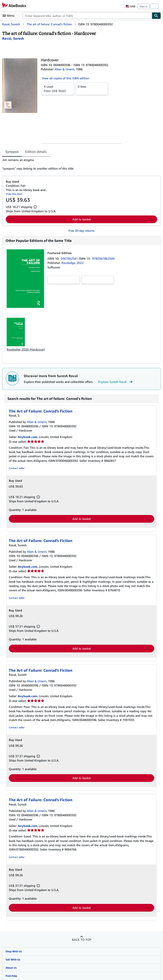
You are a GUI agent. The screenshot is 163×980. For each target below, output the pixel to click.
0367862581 (70, 258)
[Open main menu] (9, 16)
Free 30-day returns (81, 231)
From (58, 89)
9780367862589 (103, 258)
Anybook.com (28, 437)
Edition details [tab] (36, 152)
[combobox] (87, 16)
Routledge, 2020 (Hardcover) (26, 349)
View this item (14, 194)
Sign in (144, 6)
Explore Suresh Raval (116, 382)
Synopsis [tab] (12, 152)
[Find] (156, 16)
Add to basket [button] (82, 219)
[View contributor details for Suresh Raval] (13, 38)
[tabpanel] (80, 164)
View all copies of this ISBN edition (66, 78)
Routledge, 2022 (72, 263)
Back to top (82, 940)
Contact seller (17, 468)
